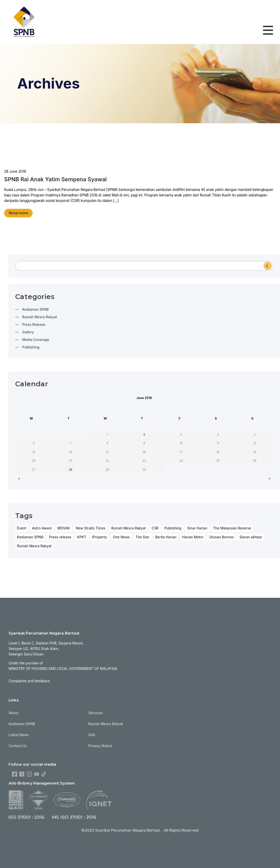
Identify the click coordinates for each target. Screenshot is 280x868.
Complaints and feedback (29, 681)
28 (70, 470)
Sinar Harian (197, 528)
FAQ (92, 735)
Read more (18, 213)
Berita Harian (166, 537)
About (14, 713)
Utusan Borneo (221, 537)
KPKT (81, 537)
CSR (155, 528)
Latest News (19, 735)
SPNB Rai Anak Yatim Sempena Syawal (55, 179)
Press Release (34, 324)
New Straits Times (91, 528)
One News (121, 537)
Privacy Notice (100, 746)
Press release (60, 537)
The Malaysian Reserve (232, 528)
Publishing (31, 347)
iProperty (100, 537)
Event (21, 528)
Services (96, 713)
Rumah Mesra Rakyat (39, 317)
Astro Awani (42, 528)
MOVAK (64, 528)
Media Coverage (36, 340)
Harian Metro (193, 537)
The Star (143, 537)
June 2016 (144, 398)
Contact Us (18, 746)
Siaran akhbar (251, 537)
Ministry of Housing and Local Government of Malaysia (63, 669)
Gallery (28, 332)
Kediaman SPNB (35, 309)
